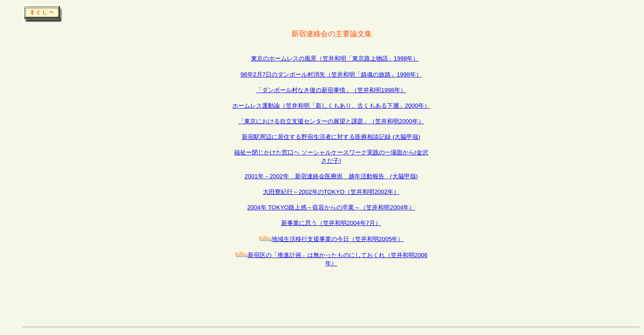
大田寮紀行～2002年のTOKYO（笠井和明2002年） (331, 192)
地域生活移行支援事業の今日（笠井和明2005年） (338, 239)
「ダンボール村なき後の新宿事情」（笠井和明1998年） (331, 90)
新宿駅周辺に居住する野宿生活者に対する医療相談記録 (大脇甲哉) (331, 137)
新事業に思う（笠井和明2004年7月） (331, 223)
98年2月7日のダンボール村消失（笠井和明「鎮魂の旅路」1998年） (331, 74)
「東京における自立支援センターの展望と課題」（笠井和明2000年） (331, 121)
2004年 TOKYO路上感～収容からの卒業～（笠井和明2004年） (331, 207)
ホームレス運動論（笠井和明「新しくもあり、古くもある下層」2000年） (331, 106)
